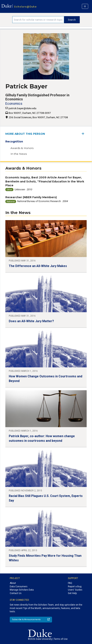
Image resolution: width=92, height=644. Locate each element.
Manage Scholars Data (22, 590)
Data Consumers (19, 587)
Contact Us (16, 593)
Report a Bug (75, 587)
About (13, 583)
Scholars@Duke (25, 7)
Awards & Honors (22, 148)
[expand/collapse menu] (84, 134)
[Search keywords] (38, 20)
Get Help (72, 593)
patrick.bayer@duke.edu (22, 108)
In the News (19, 154)
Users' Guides (75, 590)
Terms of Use (61, 639)
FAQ (70, 583)
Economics (14, 104)
